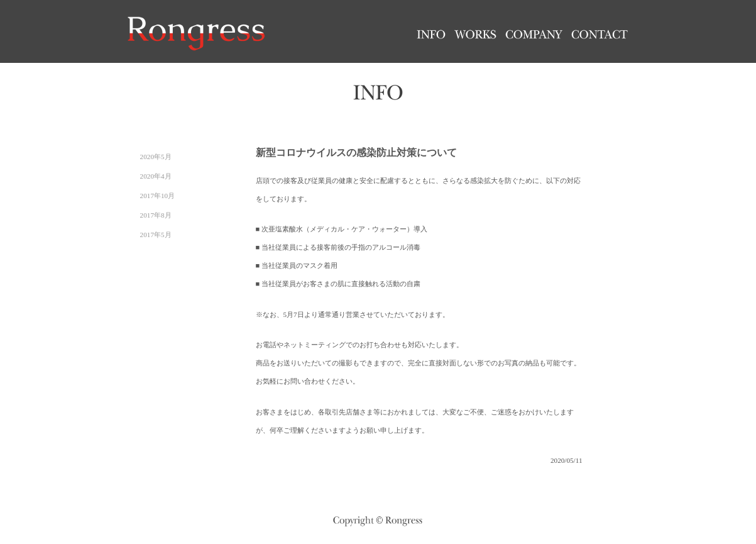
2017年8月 (156, 215)
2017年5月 (156, 235)
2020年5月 (156, 157)
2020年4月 (156, 176)
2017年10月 (158, 196)
